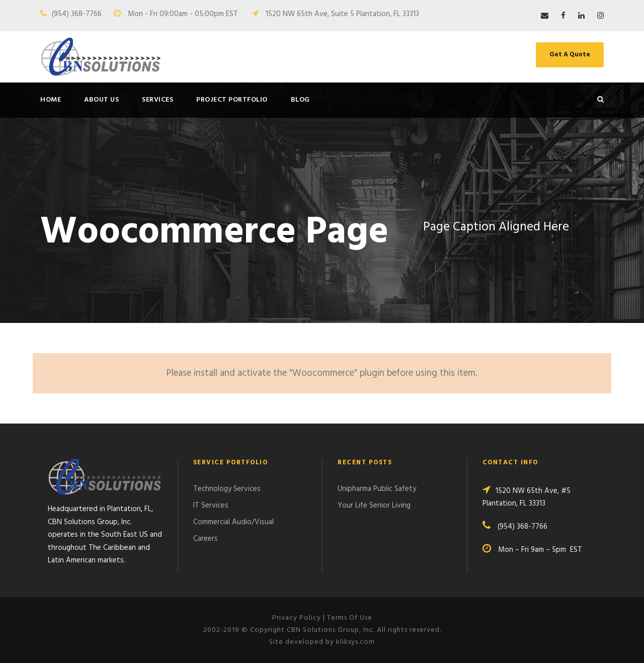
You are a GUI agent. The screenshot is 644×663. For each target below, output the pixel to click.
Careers (206, 539)
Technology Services (227, 489)
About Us (101, 100)
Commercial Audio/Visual (233, 522)
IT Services (211, 506)
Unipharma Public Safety (377, 489)
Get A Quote (570, 55)
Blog (300, 100)
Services (157, 100)
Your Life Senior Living (374, 506)
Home (51, 100)
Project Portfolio (232, 100)
